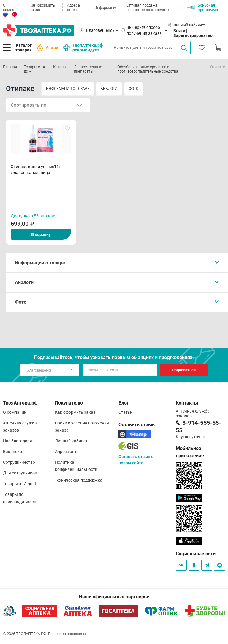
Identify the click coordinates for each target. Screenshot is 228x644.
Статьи (125, 412)
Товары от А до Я (19, 484)
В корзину (41, 234)
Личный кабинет (71, 441)
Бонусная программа (202, 7)
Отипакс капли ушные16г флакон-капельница (36, 170)
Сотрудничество (19, 462)
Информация (106, 8)
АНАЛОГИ (109, 89)
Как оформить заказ (42, 7)
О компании (12, 7)
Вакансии (12, 452)
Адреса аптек (73, 7)
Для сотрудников (20, 473)
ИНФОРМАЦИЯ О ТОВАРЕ (68, 89)
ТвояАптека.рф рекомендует (83, 48)
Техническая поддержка (79, 480)
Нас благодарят (19, 441)
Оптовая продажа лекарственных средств (148, 7)
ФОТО (134, 89)
